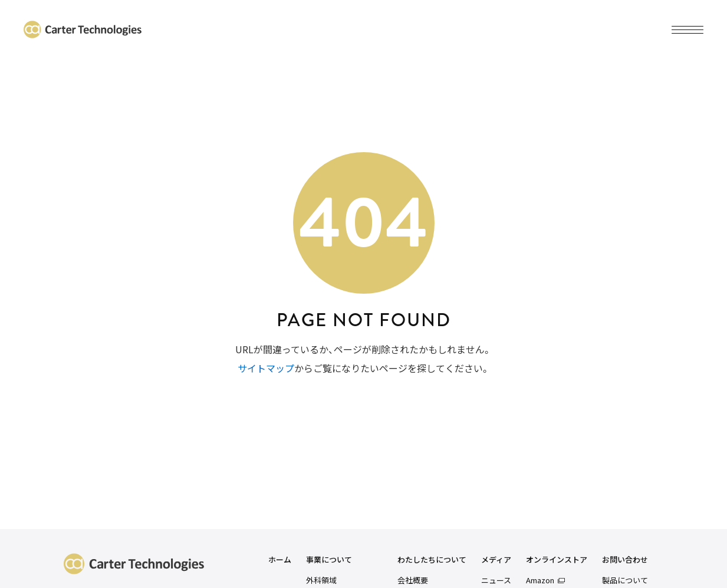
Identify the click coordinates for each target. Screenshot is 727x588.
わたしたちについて (432, 560)
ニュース (496, 580)
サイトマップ (266, 368)
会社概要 (413, 580)
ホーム (280, 560)
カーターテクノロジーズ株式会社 (83, 29)
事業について (329, 560)
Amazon (540, 580)
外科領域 (321, 580)
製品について (625, 580)
